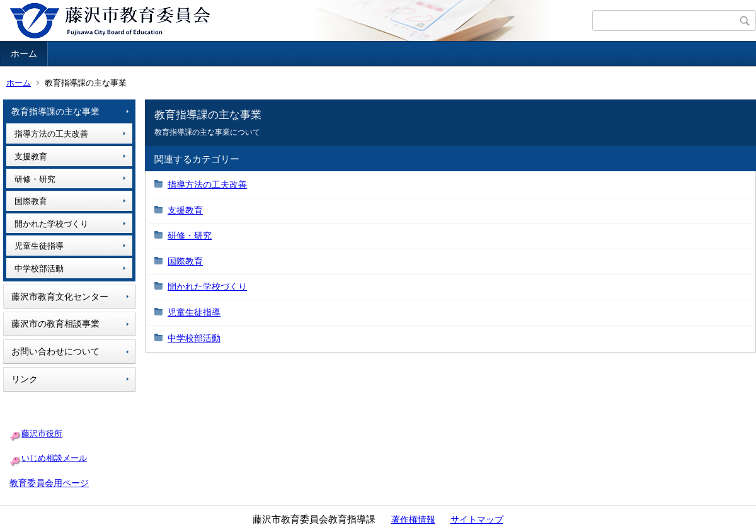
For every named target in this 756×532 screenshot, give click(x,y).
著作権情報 (413, 519)
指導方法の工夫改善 (51, 134)
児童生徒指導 (39, 246)
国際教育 (31, 201)
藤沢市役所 (42, 433)
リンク (25, 379)
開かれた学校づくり (51, 224)
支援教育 (31, 156)
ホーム (24, 54)
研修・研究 (35, 179)
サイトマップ (477, 519)
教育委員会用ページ (49, 483)
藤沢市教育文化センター (60, 297)
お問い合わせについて (55, 351)
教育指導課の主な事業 (55, 111)
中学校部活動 (39, 269)
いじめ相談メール (54, 458)
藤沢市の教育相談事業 (55, 324)
